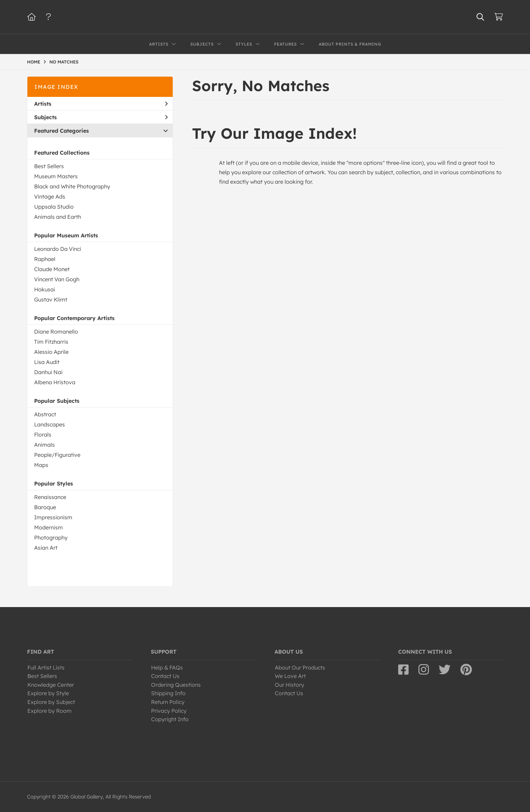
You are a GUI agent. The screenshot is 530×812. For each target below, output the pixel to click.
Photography (51, 538)
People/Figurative (57, 455)
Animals (44, 445)
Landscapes (50, 424)
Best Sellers (49, 166)
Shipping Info (168, 693)
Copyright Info (170, 719)
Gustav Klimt (51, 299)
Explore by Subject (51, 702)
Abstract (45, 414)
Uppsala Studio (54, 207)
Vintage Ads (50, 197)
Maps (41, 465)
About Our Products (300, 667)
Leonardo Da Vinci (58, 249)
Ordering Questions (176, 685)
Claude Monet (52, 269)
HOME (34, 62)
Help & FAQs (167, 667)
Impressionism (53, 517)
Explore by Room (50, 711)
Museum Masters (56, 176)
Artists (101, 104)
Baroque (45, 507)
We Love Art (290, 676)
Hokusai (45, 289)
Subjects (101, 117)
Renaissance (50, 497)
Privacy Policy (169, 711)
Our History (290, 685)
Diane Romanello (56, 332)
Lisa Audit (47, 362)
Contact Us (165, 676)
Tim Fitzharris (51, 342)
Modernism (49, 527)
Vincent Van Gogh (57, 279)
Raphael (45, 259)
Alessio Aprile (51, 352)
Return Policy (168, 702)
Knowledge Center (51, 685)
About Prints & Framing (350, 44)
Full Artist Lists (46, 667)
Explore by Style (48, 693)
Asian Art (46, 548)
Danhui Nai (48, 372)
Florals (43, 435)
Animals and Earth (58, 217)
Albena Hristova (55, 382)
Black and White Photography (72, 186)
